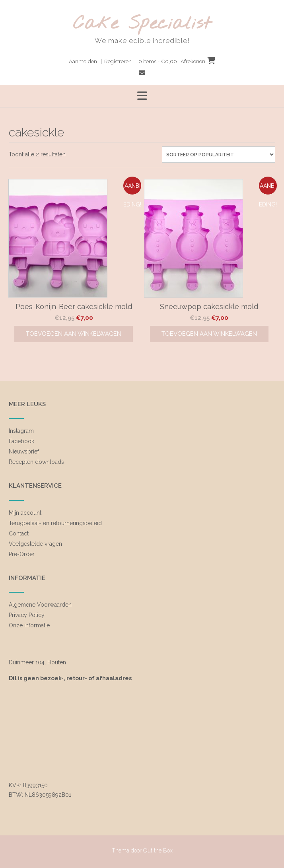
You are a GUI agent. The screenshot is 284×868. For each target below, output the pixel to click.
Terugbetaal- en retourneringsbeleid (55, 523)
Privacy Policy (27, 615)
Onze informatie (29, 625)
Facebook (21, 441)
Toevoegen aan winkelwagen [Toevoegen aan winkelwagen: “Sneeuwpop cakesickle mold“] (209, 334)
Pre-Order (22, 554)
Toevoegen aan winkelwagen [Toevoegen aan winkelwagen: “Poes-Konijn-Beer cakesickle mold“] (74, 334)
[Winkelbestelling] (219, 155)
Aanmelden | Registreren (100, 61)
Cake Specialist (142, 24)
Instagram (21, 431)
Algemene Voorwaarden (40, 605)
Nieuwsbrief (24, 452)
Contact (19, 533)
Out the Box (158, 850)
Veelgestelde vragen (35, 544)
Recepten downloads (36, 462)
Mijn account (25, 513)
